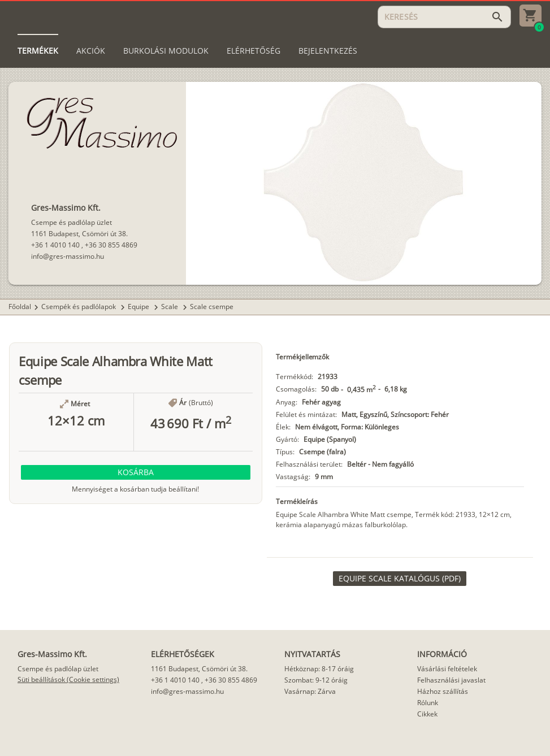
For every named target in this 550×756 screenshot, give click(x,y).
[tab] (38, 51)
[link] (400, 579)
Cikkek (427, 714)
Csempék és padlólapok (79, 307)
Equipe (139, 307)
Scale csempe (212, 307)
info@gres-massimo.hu (68, 256)
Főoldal (20, 307)
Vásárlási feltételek (447, 669)
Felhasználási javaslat (451, 680)
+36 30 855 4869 (111, 245)
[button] (136, 472)
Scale (170, 307)
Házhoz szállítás (443, 691)
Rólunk (428, 703)
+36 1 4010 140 (55, 245)
